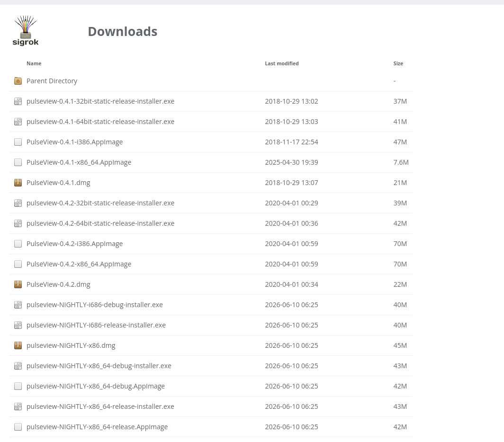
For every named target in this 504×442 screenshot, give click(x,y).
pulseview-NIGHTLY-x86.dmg (71, 345)
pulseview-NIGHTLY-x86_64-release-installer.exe (100, 406)
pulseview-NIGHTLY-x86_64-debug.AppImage (96, 386)
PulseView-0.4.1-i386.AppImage (75, 142)
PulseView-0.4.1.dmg (58, 182)
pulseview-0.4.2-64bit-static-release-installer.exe (100, 223)
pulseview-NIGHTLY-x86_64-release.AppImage (97, 427)
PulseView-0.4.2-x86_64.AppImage (79, 264)
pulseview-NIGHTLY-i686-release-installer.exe (96, 325)
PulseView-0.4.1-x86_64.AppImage (79, 162)
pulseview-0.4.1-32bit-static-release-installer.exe (100, 101)
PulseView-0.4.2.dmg (58, 284)
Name (34, 63)
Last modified (282, 63)
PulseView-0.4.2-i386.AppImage (75, 243)
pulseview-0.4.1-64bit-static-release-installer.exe (100, 121)
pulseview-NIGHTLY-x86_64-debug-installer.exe (99, 366)
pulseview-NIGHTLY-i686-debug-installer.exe (95, 305)
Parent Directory (52, 81)
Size (398, 63)
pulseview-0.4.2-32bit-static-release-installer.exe (100, 203)
